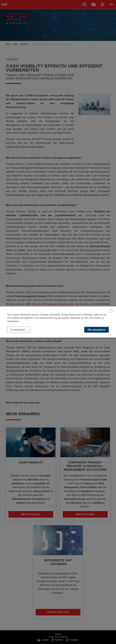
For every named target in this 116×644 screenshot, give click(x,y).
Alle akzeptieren (97, 330)
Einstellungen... (19, 330)
